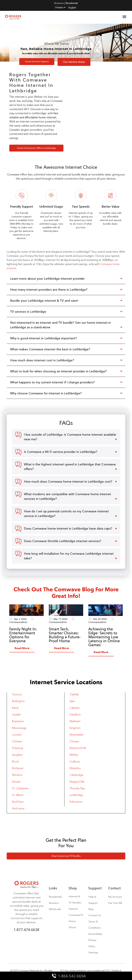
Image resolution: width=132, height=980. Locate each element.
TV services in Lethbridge (28, 312)
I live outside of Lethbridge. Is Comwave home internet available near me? (70, 437)
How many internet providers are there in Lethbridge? (49, 290)
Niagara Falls (77, 782)
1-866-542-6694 (69, 976)
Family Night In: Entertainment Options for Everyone (23, 635)
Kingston (75, 728)
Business (59, 3)
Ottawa (74, 741)
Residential (72, 3)
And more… (20, 808)
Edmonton (76, 802)
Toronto (17, 694)
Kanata (16, 782)
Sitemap (93, 952)
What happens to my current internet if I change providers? (53, 382)
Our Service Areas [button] (74, 62)
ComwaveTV (76, 915)
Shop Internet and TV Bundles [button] (66, 856)
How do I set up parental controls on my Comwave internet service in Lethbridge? (66, 514)
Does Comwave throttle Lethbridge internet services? (63, 541)
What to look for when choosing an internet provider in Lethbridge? (58, 371)
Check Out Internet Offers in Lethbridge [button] (36, 148)
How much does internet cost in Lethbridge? (42, 360)
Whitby (74, 755)
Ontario (60, 7)
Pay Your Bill (115, 903)
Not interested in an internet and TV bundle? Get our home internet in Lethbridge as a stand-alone (60, 325)
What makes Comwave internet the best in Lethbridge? (50, 349)
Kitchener (18, 768)
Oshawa (17, 741)
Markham (75, 721)
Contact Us (95, 915)
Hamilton (75, 715)
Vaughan (17, 755)
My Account (115, 897)
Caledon (75, 708)
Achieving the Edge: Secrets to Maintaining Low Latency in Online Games (104, 637)
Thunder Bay (77, 788)
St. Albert (18, 795)
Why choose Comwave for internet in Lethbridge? (46, 393)
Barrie (15, 708)
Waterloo (75, 768)
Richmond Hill (78, 748)
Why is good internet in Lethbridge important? (43, 338)
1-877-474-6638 (26, 930)
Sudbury (75, 761)
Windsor (17, 775)
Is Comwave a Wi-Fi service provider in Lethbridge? (61, 452)
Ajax (72, 701)
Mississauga (19, 728)
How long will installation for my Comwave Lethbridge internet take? (69, 556)
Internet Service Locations (66, 682)
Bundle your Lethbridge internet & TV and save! (44, 301)
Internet (73, 909)
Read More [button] (22, 648)
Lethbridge (76, 795)
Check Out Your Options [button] (37, 61)
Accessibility (95, 934)
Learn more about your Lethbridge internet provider (48, 279)
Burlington (18, 701)
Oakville (74, 694)
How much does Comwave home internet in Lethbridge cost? (68, 481)
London (17, 735)
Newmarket (77, 735)
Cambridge (76, 775)
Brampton (18, 721)
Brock (15, 761)
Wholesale (55, 909)
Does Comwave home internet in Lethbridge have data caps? (68, 528)
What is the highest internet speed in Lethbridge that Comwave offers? (70, 467)
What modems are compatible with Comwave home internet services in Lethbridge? (67, 496)
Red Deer (18, 802)
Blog (91, 909)
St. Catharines (20, 788)
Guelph (16, 715)
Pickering (17, 748)
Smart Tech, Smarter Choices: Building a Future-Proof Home (65, 635)
